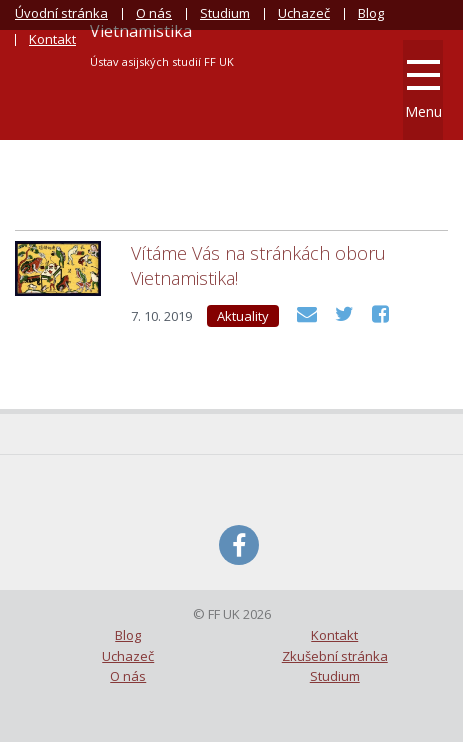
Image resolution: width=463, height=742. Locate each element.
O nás (154, 13)
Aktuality (243, 316)
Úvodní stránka (61, 13)
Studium (225, 13)
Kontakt (52, 39)
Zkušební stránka (335, 656)
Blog (371, 13)
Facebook (239, 545)
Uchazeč (304, 13)
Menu (423, 90)
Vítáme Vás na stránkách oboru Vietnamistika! (258, 265)
